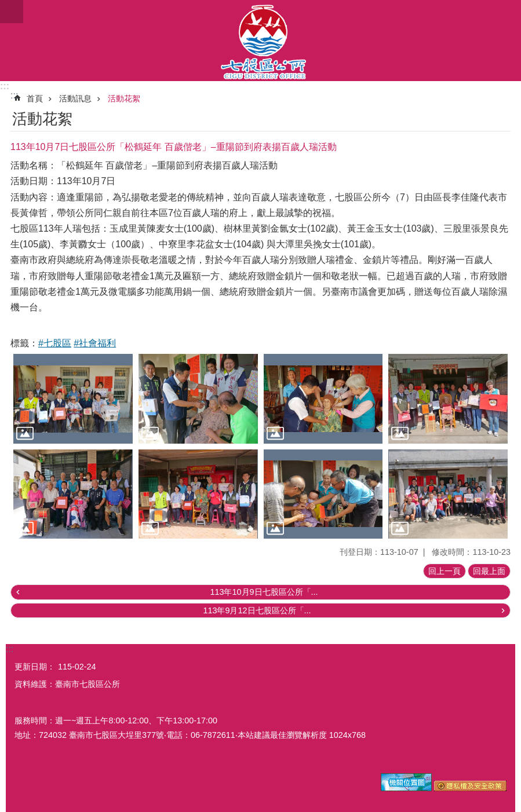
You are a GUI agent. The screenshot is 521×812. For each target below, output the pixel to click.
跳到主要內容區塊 (6, 6)
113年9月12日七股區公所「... (257, 610)
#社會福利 (95, 343)
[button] (73, 398)
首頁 (35, 98)
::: (5, 86)
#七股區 (55, 343)
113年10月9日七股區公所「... (264, 592)
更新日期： (35, 667)
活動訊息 (75, 98)
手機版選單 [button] (12, 12)
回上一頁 (445, 571)
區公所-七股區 (260, 41)
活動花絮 (124, 98)
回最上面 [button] (489, 571)
